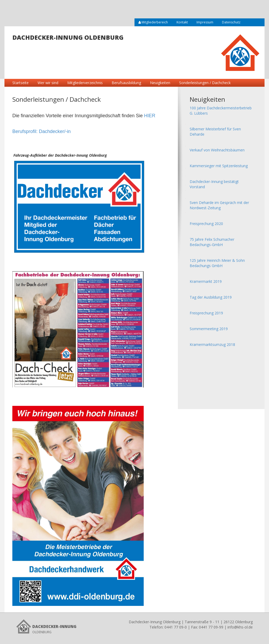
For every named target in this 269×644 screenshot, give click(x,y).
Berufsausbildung (126, 83)
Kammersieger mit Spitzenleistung (219, 166)
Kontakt (182, 22)
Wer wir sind (48, 83)
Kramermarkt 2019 (206, 281)
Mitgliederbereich (153, 22)
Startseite (20, 83)
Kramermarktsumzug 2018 (212, 344)
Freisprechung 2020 (206, 224)
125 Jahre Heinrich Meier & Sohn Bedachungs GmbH (217, 263)
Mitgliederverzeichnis (85, 83)
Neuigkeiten (160, 83)
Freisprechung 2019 (206, 313)
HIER (150, 116)
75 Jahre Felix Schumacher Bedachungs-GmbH (212, 242)
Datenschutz (231, 22)
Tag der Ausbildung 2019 (211, 297)
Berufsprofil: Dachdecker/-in (42, 131)
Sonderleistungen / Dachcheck (205, 83)
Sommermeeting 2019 (209, 329)
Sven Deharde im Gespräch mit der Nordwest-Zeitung (219, 205)
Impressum (205, 22)
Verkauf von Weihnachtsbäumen (217, 150)
